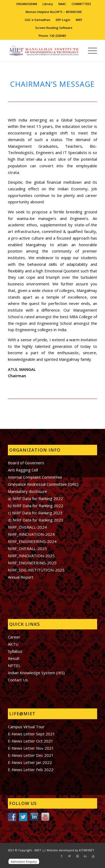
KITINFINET (87, 850)
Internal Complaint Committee (35, 477)
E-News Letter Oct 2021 (31, 741)
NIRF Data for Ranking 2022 (37, 506)
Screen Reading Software (54, 28)
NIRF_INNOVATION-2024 (31, 534)
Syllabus (15, 651)
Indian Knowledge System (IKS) (36, 673)
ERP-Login (63, 20)
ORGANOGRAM (27, 4)
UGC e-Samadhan (37, 20)
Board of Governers (26, 463)
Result (14, 658)
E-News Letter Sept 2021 (31, 734)
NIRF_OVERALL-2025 (27, 548)
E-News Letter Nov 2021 (31, 748)
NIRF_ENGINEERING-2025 (32, 563)
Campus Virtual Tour (26, 727)
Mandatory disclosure (27, 491)
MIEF (79, 20)
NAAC (62, 4)
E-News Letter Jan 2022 (30, 762)
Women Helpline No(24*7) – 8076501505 (54, 12)
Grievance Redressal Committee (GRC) (43, 484)
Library (48, 4)
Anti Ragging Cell (23, 470)
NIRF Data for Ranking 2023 (37, 513)
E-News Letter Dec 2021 (31, 755)
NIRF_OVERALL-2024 (27, 527)
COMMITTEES (81, 4)
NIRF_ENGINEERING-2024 (32, 541)
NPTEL (14, 665)
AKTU (13, 644)
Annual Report (21, 577)
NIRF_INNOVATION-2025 (31, 556)
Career (14, 637)
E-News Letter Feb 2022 (31, 770)
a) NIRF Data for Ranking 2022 (35, 498)
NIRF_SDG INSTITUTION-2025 (36, 570)
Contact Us (18, 680)
